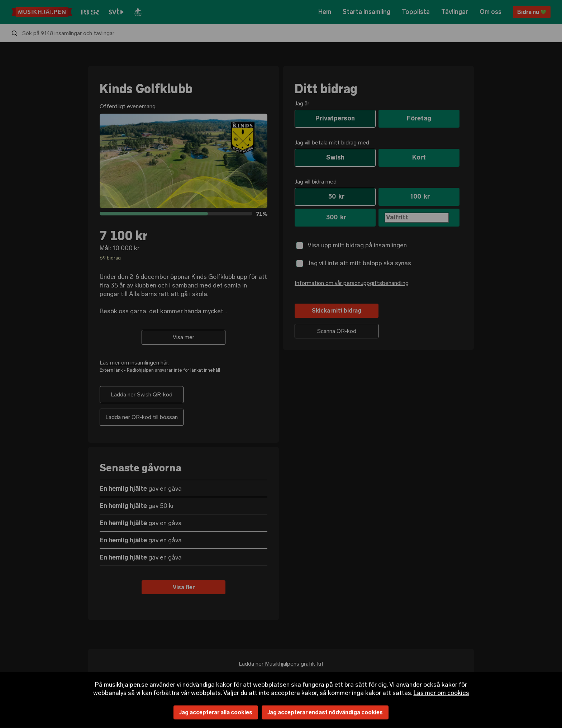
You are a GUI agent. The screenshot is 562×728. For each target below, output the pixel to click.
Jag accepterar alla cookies (216, 712)
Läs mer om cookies (441, 693)
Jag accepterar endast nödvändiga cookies (325, 712)
